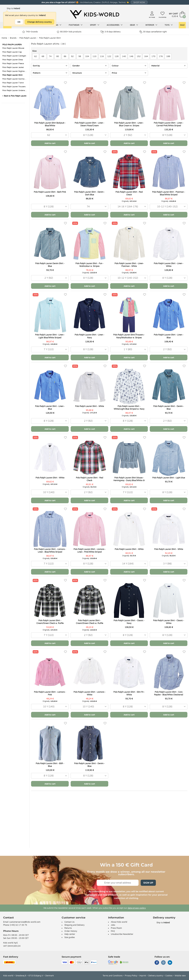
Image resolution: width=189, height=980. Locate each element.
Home (4, 38)
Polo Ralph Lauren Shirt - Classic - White (169, 622)
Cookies (169, 976)
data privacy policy (137, 908)
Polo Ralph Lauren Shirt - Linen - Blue (169, 336)
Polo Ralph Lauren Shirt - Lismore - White (90, 693)
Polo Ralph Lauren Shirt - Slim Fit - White (129, 693)
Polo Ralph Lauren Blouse (13, 48)
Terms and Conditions (113, 976)
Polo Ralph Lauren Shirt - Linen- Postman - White (129, 265)
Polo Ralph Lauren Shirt (50, 38)
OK (19, 22)
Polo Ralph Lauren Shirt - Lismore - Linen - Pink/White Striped (90, 551)
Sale (182, 25)
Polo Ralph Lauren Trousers (14, 87)
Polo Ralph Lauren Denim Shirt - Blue (50, 265)
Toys (169, 25)
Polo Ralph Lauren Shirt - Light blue (169, 478)
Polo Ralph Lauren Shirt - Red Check (129, 193)
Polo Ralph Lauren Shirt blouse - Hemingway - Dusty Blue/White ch (129, 479)
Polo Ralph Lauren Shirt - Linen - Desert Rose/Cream (89, 124)
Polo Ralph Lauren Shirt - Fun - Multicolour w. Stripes (89, 265)
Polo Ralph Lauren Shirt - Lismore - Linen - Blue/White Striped (50, 551)
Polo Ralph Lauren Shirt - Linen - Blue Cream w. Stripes (129, 124)
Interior (151, 25)
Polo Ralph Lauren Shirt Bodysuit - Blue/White (50, 124)
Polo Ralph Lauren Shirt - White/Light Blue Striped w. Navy (129, 408)
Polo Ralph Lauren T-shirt (13, 83)
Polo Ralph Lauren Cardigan (14, 56)
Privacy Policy (131, 976)
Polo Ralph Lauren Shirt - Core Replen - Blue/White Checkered (169, 693)
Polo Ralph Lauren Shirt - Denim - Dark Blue (89, 193)
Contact (8, 918)
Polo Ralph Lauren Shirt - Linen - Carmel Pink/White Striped (169, 124)
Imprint (143, 976)
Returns (68, 928)
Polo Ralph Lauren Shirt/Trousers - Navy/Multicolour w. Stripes (129, 336)
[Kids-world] (94, 15)
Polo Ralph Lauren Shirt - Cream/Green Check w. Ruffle (50, 622)
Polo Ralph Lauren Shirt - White (90, 406)
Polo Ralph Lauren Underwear (15, 90)
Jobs (113, 925)
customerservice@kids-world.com (25, 922)
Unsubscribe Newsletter (122, 934)
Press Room (116, 928)
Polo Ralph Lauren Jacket (13, 67)
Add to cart (50, 143)
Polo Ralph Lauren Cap (12, 52)
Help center (70, 934)
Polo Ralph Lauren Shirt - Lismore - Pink (50, 693)
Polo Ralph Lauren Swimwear (15, 79)
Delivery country (156, 976)
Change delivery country (39, 22)
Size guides (70, 937)
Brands (13, 38)
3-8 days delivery (110, 32)
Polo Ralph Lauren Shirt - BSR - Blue (50, 765)
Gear (134, 25)
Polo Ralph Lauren (28, 38)
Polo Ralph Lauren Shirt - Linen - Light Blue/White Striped (50, 336)
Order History (71, 931)
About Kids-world (119, 922)
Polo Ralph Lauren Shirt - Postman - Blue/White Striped (169, 193)
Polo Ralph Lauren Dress (13, 60)
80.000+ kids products (69, 32)
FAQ (113, 931)
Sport (95, 25)
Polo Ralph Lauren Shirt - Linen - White (169, 265)
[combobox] (50, 135)
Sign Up (148, 883)
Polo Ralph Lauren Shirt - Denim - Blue (169, 408)
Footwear (76, 25)
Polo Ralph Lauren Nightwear (15, 71)
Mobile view (180, 976)
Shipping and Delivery (74, 925)
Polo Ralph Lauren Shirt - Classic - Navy (129, 622)
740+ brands (30, 32)
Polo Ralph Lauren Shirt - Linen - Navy (89, 336)
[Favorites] (65, 83)
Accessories (115, 25)
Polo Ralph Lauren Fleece (13, 64)
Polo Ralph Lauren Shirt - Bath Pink (50, 192)
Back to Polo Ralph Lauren (14, 96)
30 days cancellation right (153, 32)
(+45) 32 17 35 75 (18, 925)
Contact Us (69, 922)
